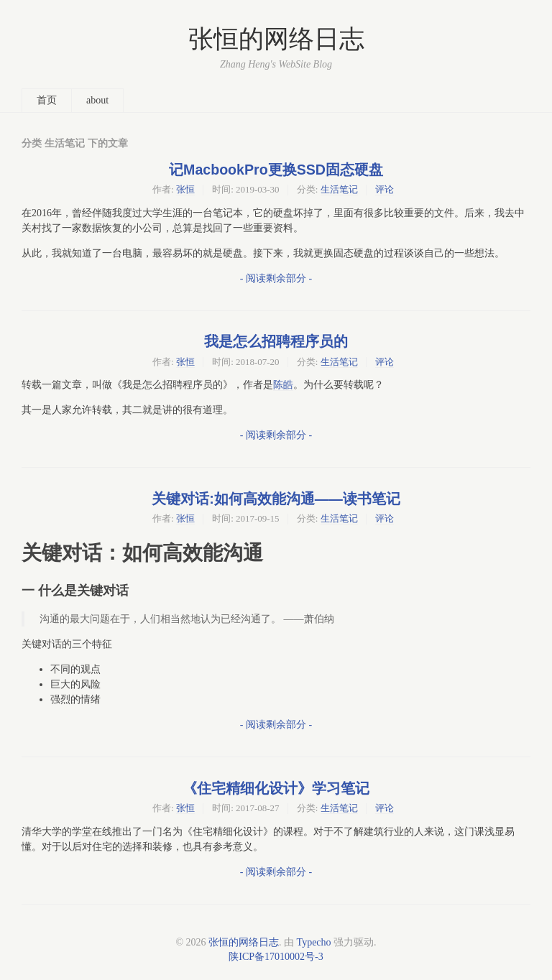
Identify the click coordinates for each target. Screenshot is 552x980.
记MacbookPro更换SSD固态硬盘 (276, 170)
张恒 (185, 189)
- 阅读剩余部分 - (276, 278)
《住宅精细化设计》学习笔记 (276, 788)
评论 (385, 189)
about (97, 100)
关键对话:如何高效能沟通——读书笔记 (276, 499)
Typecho (314, 942)
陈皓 (283, 385)
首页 (47, 100)
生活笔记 (339, 189)
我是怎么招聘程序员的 (276, 341)
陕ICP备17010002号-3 (276, 957)
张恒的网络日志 (276, 39)
